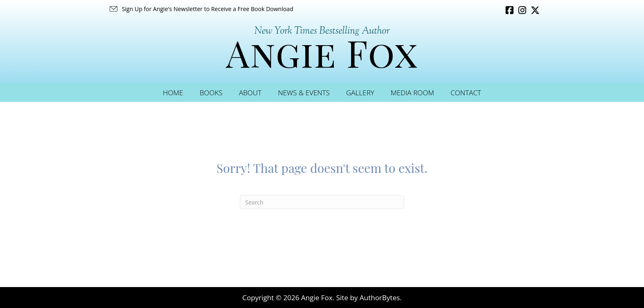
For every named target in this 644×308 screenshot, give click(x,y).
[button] (201, 9)
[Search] (322, 202)
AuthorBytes (379, 298)
